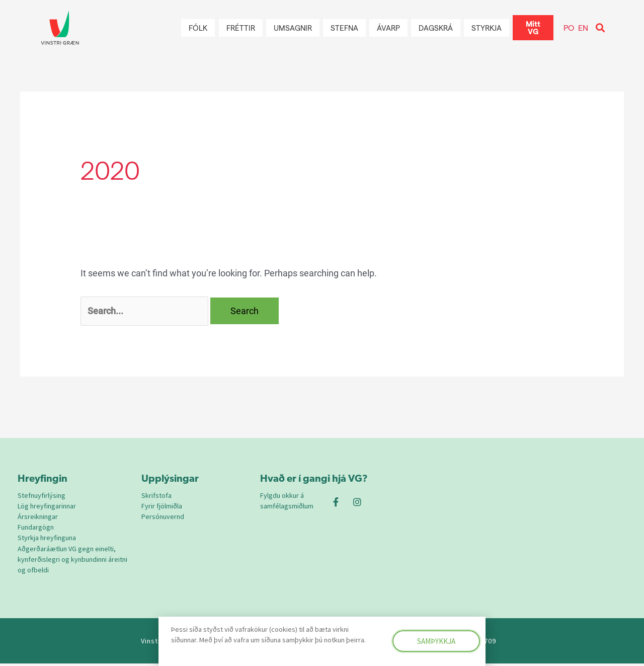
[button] (600, 28)
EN (583, 27)
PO (569, 27)
